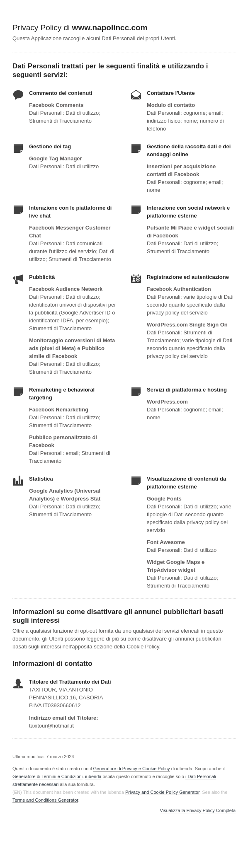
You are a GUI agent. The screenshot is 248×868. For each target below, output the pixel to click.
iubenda (93, 776)
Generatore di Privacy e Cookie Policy (131, 769)
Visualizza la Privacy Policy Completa (198, 811)
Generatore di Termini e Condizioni (47, 776)
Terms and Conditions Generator (45, 800)
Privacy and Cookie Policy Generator (162, 792)
